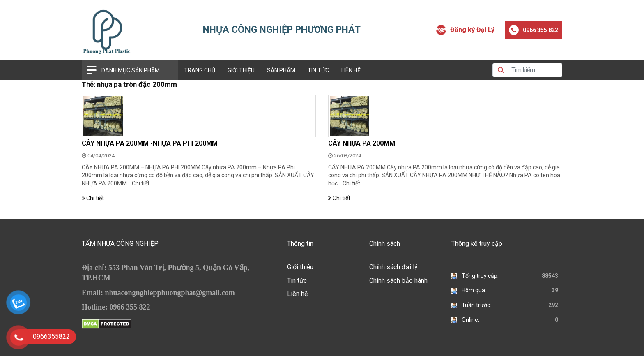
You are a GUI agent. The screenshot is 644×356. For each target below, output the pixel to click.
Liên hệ (351, 70)
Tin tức (318, 70)
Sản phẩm (281, 70)
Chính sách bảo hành (398, 281)
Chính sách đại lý (393, 267)
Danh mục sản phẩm (131, 70)
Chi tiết (141, 183)
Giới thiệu (241, 70)
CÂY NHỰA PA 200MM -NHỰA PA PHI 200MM (150, 143)
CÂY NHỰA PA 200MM (362, 143)
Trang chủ (200, 70)
